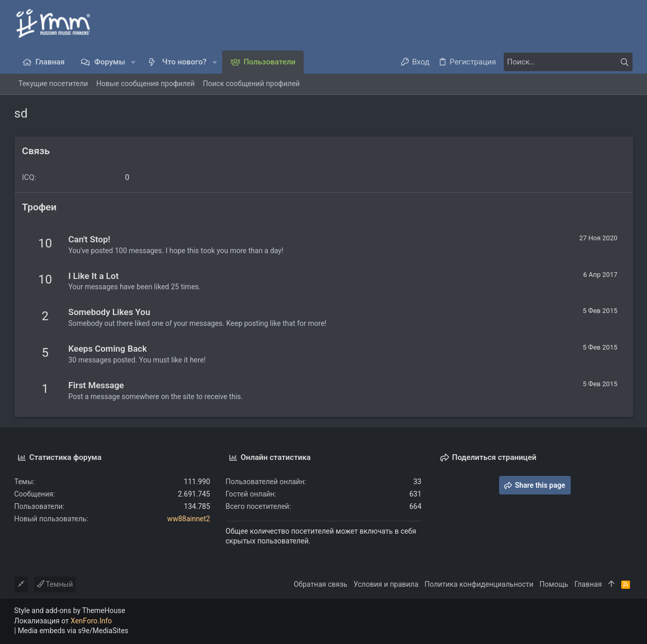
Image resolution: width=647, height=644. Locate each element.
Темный (55, 584)
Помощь (554, 584)
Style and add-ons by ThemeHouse (70, 610)
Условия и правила (386, 584)
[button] (134, 62)
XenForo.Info (91, 621)
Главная (588, 584)
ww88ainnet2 (188, 519)
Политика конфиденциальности (479, 584)
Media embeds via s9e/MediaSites (73, 631)
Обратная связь (321, 584)
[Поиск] (568, 62)
